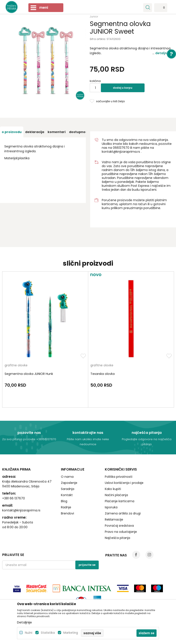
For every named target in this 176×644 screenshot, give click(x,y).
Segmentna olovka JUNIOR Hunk (29, 374)
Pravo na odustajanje (121, 532)
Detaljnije (163, 53)
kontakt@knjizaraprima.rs (121, 152)
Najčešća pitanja (117, 538)
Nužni (29, 633)
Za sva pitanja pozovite (19, 439)
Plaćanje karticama (120, 501)
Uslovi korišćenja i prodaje (124, 483)
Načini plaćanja (116, 495)
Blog (64, 501)
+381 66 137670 (14, 498)
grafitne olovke (16, 366)
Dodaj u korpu (123, 88)
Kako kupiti (113, 489)
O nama (67, 477)
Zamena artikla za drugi (123, 513)
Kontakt (67, 495)
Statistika (48, 633)
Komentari (57, 132)
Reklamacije (114, 519)
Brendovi (67, 513)
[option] (12, 132)
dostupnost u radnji (85, 132)
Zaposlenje (69, 483)
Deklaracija (35, 132)
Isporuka (111, 507)
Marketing (71, 633)
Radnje (66, 507)
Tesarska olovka (103, 374)
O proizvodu (12, 132)
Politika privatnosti (119, 477)
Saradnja (68, 489)
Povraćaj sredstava (119, 526)
